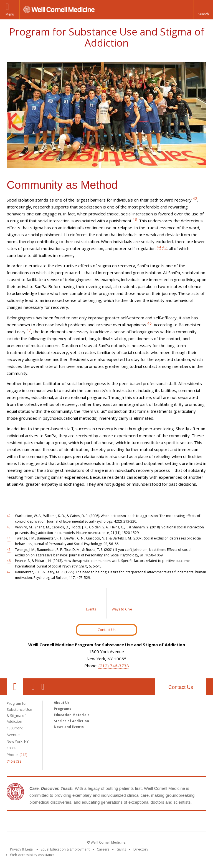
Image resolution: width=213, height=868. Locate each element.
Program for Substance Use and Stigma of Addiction (107, 37)
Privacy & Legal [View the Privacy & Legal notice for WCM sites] (22, 849)
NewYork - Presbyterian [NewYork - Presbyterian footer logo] (153, 822)
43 (135, 219)
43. (9, 527)
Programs (63, 709)
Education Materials (72, 715)
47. (9, 572)
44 (159, 247)
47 (29, 330)
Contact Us (107, 630)
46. (9, 561)
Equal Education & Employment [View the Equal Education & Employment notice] (65, 849)
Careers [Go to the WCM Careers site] (103, 849)
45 (164, 247)
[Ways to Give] (122, 603)
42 (195, 198)
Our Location (15, 687)
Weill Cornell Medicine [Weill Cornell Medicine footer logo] (66, 822)
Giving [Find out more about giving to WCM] (121, 849)
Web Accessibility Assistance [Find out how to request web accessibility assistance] (32, 855)
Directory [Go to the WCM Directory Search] (141, 849)
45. (9, 550)
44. (9, 538)
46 (149, 323)
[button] (203, 10)
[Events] (91, 603)
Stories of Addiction (71, 721)
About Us (62, 703)
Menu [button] (10, 14)
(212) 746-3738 (114, 666)
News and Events (69, 727)
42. (9, 516)
